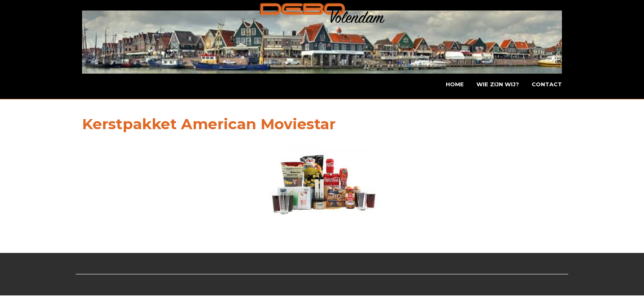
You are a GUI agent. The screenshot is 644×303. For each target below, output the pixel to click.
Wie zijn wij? (498, 84)
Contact (547, 84)
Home (455, 84)
